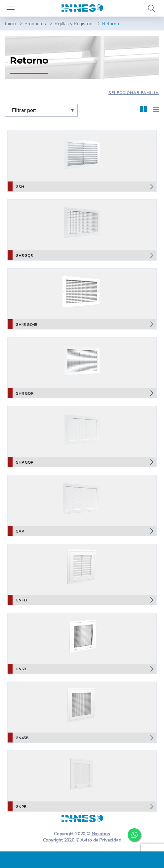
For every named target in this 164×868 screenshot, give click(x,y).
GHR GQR (20, 393)
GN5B (17, 669)
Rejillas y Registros (74, 24)
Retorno (111, 24)
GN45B (18, 738)
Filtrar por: (24, 110)
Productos (35, 24)
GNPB (17, 806)
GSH (16, 186)
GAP (16, 531)
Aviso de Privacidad (101, 840)
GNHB (17, 600)
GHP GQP (20, 462)
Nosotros (101, 834)
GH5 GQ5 (20, 255)
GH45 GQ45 (22, 324)
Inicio (10, 24)
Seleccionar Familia (134, 93)
